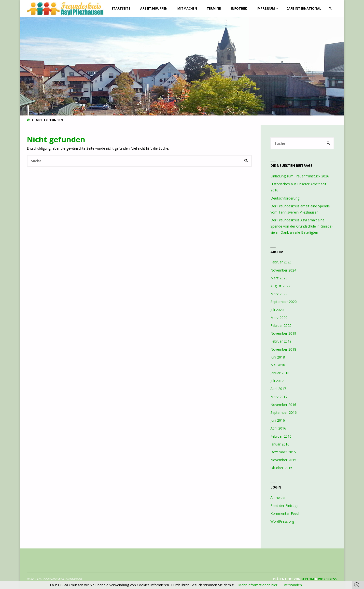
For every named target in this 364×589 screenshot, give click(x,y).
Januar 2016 (280, 444)
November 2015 (283, 460)
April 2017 (278, 389)
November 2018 (283, 349)
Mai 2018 (278, 365)
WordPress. (328, 579)
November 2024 (283, 270)
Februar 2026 (281, 262)
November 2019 (283, 333)
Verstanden (293, 585)
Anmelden (278, 497)
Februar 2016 (281, 436)
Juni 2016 (278, 420)
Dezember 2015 (283, 452)
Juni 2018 (278, 357)
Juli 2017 (277, 381)
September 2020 (284, 302)
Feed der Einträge (284, 506)
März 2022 (279, 294)
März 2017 (279, 397)
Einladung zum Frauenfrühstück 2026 (300, 176)
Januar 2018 (280, 373)
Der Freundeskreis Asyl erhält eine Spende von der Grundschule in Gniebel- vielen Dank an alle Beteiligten (302, 226)
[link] (330, 9)
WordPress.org (282, 521)
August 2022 (280, 286)
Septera (307, 579)
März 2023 (279, 278)
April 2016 (278, 428)
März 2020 (279, 318)
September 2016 (284, 412)
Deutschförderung (285, 198)
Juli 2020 (277, 310)
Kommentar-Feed (285, 513)
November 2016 (283, 405)
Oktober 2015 (281, 468)
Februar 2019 (281, 341)
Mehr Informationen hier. (258, 585)
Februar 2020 (281, 325)
